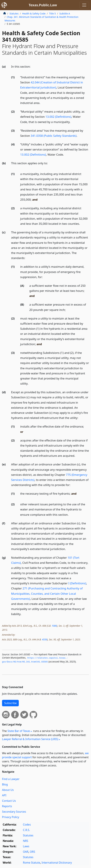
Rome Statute (31, 863)
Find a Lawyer (11, 779)
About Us (8, 790)
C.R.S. (26, 830)
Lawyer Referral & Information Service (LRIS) (30, 739)
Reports (7, 806)
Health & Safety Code (34, 14)
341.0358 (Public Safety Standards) (54, 136)
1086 (54, 626)
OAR (26, 852)
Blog (5, 784)
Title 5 (52, 14)
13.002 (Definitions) (58, 117)
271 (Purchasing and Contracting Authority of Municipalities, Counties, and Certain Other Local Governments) (47, 593)
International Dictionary (57, 863)
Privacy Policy (11, 817)
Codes (27, 825)
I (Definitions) (77, 583)
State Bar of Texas (19, 731)
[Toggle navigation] (84, 5)
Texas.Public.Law (43, 5)
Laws (26, 846)
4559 (44, 639)
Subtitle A (65, 14)
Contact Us (9, 801)
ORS (32, 852)
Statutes (14, 14)
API (4, 795)
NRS (25, 841)
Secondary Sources (14, 812)
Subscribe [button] (10, 703)
